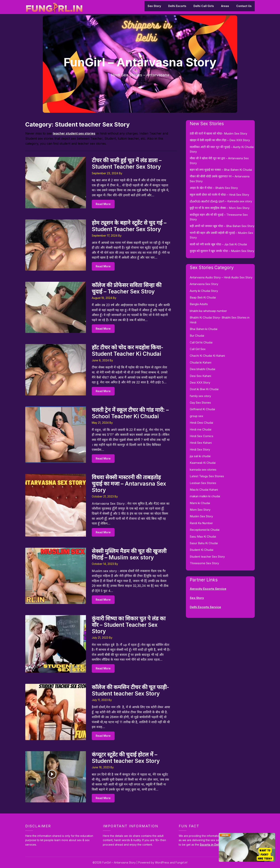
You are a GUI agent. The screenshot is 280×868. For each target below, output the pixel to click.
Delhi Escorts (177, 6)
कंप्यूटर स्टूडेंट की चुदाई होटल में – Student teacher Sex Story (126, 758)
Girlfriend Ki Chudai (202, 409)
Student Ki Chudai (202, 550)
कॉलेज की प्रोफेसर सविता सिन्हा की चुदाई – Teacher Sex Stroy (127, 288)
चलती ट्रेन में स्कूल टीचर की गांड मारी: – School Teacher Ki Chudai (130, 413)
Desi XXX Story (200, 383)
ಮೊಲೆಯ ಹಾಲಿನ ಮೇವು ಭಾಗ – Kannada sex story (221, 201)
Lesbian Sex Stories (203, 483)
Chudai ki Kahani (201, 362)
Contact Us (244, 6)
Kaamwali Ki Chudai (203, 463)
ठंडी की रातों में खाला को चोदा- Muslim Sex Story (218, 133)
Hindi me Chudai (201, 429)
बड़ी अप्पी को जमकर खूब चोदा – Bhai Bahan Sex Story (222, 226)
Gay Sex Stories (200, 403)
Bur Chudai (197, 336)
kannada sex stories (203, 470)
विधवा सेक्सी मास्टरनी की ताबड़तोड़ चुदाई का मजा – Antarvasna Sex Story (129, 484)
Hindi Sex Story (200, 449)
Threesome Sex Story (204, 563)
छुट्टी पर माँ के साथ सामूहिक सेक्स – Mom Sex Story (220, 208)
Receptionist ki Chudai (205, 530)
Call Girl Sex (198, 349)
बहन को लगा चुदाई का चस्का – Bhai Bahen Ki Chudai (221, 170)
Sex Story (154, 6)
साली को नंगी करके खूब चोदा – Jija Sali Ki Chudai (218, 244)
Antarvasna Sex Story (204, 284)
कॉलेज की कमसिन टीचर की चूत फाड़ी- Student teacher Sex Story (130, 690)
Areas (225, 6)
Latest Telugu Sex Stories (207, 476)
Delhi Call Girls (204, 6)
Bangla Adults (199, 304)
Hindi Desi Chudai (201, 423)
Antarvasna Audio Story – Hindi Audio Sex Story (221, 277)
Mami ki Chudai (200, 503)
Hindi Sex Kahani (201, 443)
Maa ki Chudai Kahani (204, 490)
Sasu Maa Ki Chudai (203, 537)
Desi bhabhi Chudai (203, 369)
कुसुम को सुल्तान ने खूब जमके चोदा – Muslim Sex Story (222, 251)
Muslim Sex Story (201, 516)
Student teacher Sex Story (207, 557)
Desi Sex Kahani (200, 376)
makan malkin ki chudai (205, 496)
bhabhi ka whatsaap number (208, 311)
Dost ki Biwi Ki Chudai (204, 389)
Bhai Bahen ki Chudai (204, 329)
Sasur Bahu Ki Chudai (204, 543)
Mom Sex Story (200, 510)
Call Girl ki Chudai (201, 342)
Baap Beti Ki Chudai (203, 297)
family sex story (200, 396)
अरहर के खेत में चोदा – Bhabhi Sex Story (214, 188)
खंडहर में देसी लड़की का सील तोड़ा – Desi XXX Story (220, 140)
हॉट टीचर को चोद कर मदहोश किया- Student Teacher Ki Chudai (128, 351)
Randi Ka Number (201, 523)
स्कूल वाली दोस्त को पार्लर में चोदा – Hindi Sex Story (219, 195)
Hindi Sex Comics (202, 436)
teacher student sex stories (74, 133)
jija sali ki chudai (200, 456)
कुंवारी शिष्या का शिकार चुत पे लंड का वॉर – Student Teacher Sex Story (129, 625)
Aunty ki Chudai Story (204, 291)
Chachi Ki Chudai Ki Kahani (207, 356)
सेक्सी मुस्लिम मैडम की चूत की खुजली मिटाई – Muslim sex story (129, 554)
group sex (196, 416)
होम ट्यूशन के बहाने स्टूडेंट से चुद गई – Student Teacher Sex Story (129, 226)
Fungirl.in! (182, 862)
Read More (103, 204)
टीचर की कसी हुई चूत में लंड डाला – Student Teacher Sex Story (127, 163)
